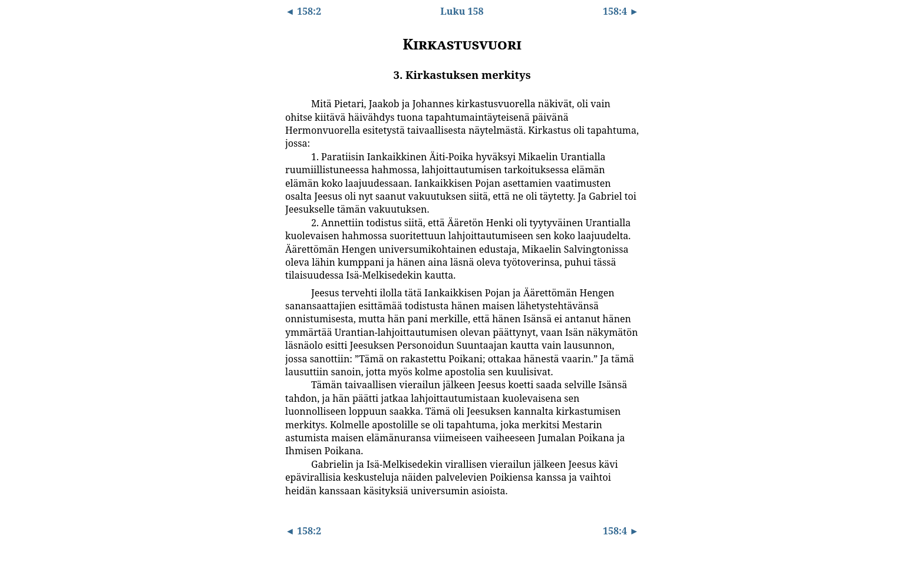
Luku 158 (462, 11)
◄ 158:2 (303, 11)
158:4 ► (621, 11)
